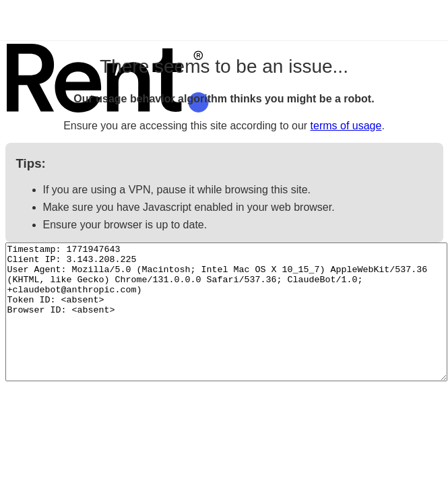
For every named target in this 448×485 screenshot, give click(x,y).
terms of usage (346, 126)
